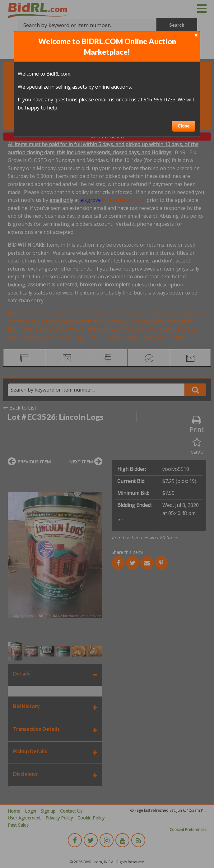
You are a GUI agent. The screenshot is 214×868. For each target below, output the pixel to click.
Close (184, 126)
